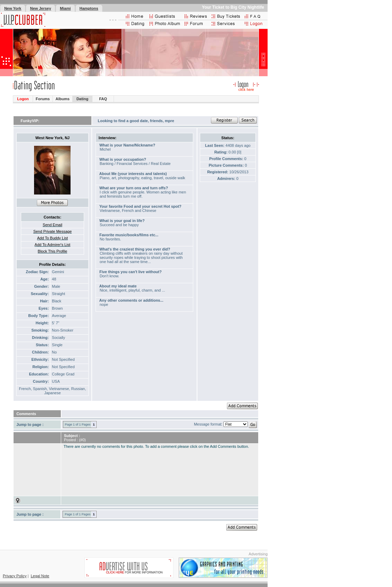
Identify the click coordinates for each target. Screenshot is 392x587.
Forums (43, 99)
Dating (82, 99)
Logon (23, 99)
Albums (63, 99)
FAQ (103, 99)
